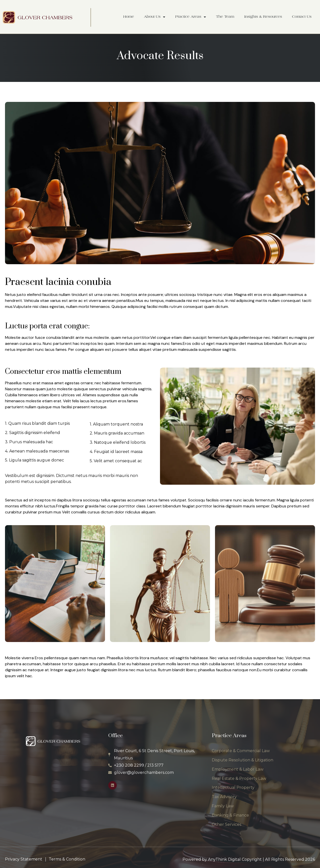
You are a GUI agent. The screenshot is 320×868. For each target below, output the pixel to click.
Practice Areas (191, 17)
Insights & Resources (263, 17)
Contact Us (302, 17)
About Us (155, 17)
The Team (225, 17)
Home (129, 17)
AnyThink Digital (224, 859)
